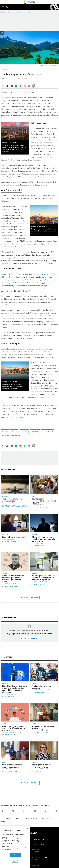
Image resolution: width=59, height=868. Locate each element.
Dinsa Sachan (40, 584)
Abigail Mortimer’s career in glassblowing (44, 727)
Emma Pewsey (21, 507)
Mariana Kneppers (13, 505)
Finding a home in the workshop (41, 687)
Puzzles (32, 13)
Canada (5, 431)
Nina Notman (11, 697)
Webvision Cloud (34, 866)
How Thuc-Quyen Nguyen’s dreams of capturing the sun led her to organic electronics (15, 689)
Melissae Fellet (10, 79)
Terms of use (35, 818)
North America (47, 431)
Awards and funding (41, 839)
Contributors (38, 806)
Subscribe (4, 806)
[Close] (28, 829)
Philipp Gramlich (41, 507)
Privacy (18, 818)
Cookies (26, 818)
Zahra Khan (10, 735)
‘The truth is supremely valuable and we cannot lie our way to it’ (43, 539)
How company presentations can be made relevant (44, 501)
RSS (46, 806)
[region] (15, 847)
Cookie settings (15, 861)
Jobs (15, 13)
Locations (35, 431)
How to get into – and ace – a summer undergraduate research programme (44, 578)
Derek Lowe (39, 546)
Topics (22, 806)
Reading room (23, 13)
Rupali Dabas (11, 542)
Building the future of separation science (41, 766)
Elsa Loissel (39, 771)
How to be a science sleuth (14, 537)
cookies (41, 859)
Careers (4, 70)
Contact (10, 818)
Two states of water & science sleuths (12, 500)
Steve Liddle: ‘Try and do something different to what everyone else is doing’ (13, 579)
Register (34, 638)
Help (3, 818)
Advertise (13, 806)
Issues (28, 806)
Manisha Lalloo (41, 733)
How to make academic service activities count (13, 766)
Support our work (41, 844)
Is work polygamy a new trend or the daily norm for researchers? (14, 728)
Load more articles (30, 598)
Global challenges (41, 842)
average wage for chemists (15, 283)
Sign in (24, 638)
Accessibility (47, 818)
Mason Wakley (11, 586)
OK (15, 855)
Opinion (34, 535)
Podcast (6, 496)
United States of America (11, 436)
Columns (24, 431)
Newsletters (7, 13)
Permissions (5, 822)
